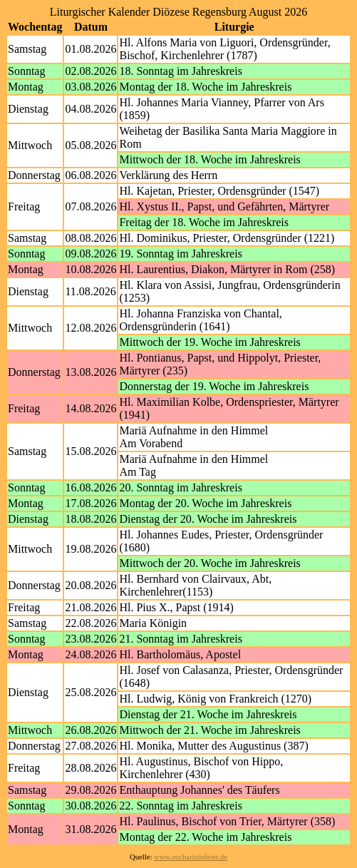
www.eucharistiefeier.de (191, 857)
